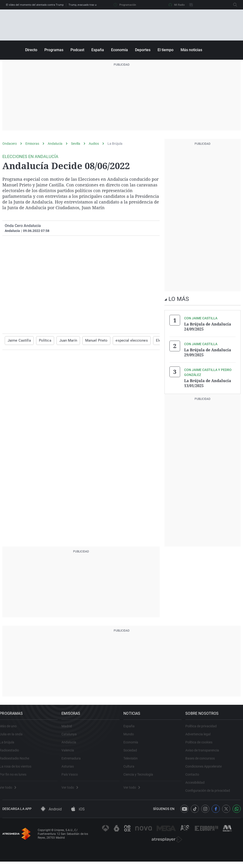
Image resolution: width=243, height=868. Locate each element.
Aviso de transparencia (205, 752)
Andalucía (55, 144)
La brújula (10, 744)
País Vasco (72, 777)
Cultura (132, 769)
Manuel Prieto (92, 340)
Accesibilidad (198, 785)
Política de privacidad (204, 728)
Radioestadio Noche (17, 760)
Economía (119, 50)
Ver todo (11, 790)
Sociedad (133, 752)
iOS (78, 816)
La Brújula (115, 144)
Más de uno (11, 728)
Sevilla (76, 144)
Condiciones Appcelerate (206, 769)
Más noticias (191, 50)
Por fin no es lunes (16, 777)
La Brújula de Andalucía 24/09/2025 (208, 326)
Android (51, 816)
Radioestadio (12, 752)
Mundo (131, 736)
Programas (54, 50)
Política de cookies (202, 744)
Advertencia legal (201, 736)
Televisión (133, 760)
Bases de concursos (203, 760)
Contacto (195, 777)
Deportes (143, 50)
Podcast (77, 50)
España (98, 50)
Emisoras (32, 144)
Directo (31, 50)
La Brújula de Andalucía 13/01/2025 (208, 382)
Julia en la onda (14, 736)
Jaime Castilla (18, 340)
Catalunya (72, 736)
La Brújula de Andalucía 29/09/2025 (208, 352)
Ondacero (10, 144)
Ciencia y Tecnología (141, 777)
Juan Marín (65, 340)
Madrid (70, 728)
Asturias (70, 769)
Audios (94, 144)
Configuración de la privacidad (210, 793)
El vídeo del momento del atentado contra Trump (35, 5)
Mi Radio (177, 5)
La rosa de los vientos (18, 769)
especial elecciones (124, 340)
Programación (125, 5)
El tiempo (166, 50)
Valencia (71, 752)
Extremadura (74, 760)
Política (42, 340)
